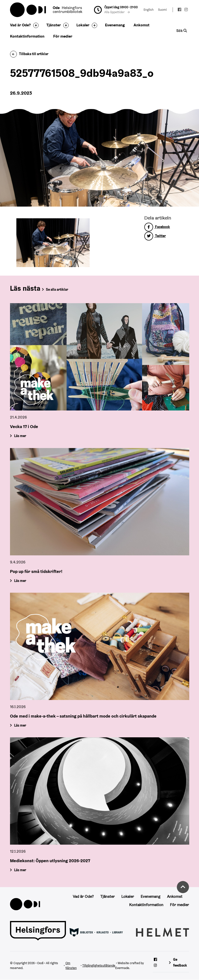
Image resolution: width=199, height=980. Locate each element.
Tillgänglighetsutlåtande (99, 965)
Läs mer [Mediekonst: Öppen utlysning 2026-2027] (20, 870)
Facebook (157, 227)
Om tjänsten (71, 966)
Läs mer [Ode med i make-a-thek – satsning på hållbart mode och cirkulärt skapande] (20, 725)
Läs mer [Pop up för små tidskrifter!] (20, 580)
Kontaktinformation (27, 36)
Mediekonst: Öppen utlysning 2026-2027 (50, 861)
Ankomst (141, 25)
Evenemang (115, 25)
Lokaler (83, 25)
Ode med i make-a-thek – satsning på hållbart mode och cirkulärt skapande (83, 716)
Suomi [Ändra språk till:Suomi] (162, 10)
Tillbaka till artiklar (29, 54)
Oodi (28, 10)
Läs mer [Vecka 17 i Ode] (20, 436)
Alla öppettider (117, 12)
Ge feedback (180, 962)
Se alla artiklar (57, 290)
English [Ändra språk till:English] (149, 10)
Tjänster (54, 25)
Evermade (122, 968)
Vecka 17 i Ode (24, 426)
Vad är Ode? (20, 25)
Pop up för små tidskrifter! (36, 571)
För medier (63, 36)
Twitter (155, 236)
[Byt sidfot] (35, 25)
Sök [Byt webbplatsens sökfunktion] (182, 31)
